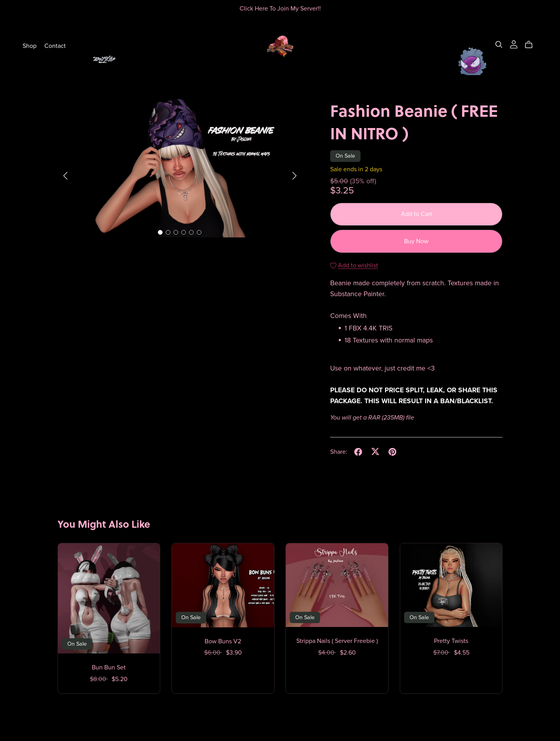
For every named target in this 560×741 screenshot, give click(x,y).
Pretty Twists (451, 641)
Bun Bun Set (109, 667)
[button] (65, 176)
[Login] (514, 44)
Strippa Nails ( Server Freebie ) (337, 641)
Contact (55, 46)
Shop (30, 46)
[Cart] (532, 45)
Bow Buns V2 (223, 641)
